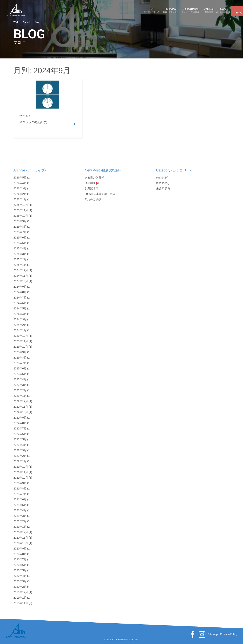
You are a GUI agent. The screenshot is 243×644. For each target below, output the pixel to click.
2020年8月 (20, 554)
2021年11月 (21, 472)
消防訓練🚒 (92, 183)
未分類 (160, 188)
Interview (122, 9)
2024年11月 (21, 276)
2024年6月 (20, 303)
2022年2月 (20, 456)
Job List (173, 9)
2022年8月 (20, 423)
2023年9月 (20, 352)
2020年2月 (20, 587)
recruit (160, 183)
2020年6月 (20, 565)
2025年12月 (21, 205)
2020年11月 (21, 538)
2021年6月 (20, 499)
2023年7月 (20, 363)
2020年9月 (20, 549)
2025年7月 (20, 232)
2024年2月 (20, 325)
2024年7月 (20, 298)
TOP (97, 9)
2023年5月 (20, 374)
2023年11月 (21, 341)
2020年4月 (20, 576)
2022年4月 (20, 445)
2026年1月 (20, 199)
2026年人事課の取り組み (100, 194)
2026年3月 (20, 188)
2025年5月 (20, 243)
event (159, 178)
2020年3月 (20, 581)
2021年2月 (20, 521)
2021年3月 (20, 516)
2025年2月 (20, 259)
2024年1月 (20, 330)
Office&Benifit (148, 9)
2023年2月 (20, 390)
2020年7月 (20, 559)
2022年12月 (21, 401)
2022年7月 (20, 428)
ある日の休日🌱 (95, 178)
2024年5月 (20, 308)
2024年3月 (20, 319)
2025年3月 (20, 254)
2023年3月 (20, 385)
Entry (225, 8)
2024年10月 (21, 281)
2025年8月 (20, 227)
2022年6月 (20, 434)
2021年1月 (20, 527)
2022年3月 (20, 450)
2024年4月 (20, 314)
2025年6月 (20, 238)
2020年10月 (21, 543)
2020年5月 (20, 570)
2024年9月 (20, 287)
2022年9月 (20, 418)
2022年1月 (20, 461)
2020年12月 (21, 532)
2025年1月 (20, 265)
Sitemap (213, 634)
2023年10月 (21, 347)
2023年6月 (20, 368)
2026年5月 (20, 178)
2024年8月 (20, 292)
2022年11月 (21, 407)
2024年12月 (21, 270)
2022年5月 (20, 439)
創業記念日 (92, 188)
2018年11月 (21, 603)
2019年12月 (21, 592)
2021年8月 (20, 489)
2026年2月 (20, 194)
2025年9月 (20, 221)
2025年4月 (20, 248)
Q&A (198, 9)
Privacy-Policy (229, 634)
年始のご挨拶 (93, 199)
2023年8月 (20, 358)
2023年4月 (20, 379)
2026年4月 (20, 183)
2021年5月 (20, 505)
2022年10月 (21, 412)
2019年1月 (20, 598)
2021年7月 (20, 494)
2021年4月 (20, 510)
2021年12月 (21, 467)
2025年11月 (21, 210)
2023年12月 (21, 336)
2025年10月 (21, 216)
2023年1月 (20, 396)
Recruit (27, 22)
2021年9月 (20, 483)
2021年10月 (21, 478)
